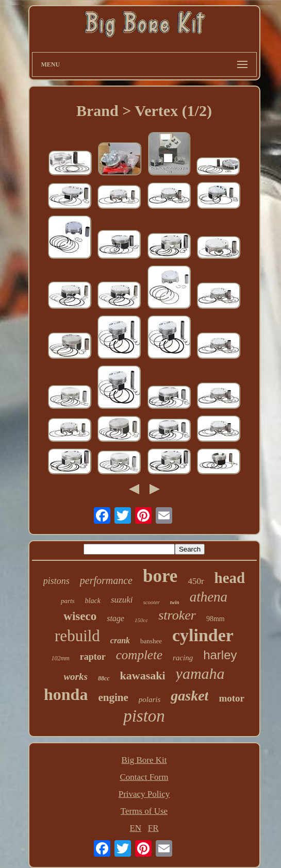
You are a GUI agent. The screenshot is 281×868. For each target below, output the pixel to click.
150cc (141, 620)
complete (139, 655)
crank (120, 640)
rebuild (77, 636)
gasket (189, 696)
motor (232, 698)
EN (135, 828)
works (75, 677)
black (93, 601)
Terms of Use (144, 811)
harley (220, 655)
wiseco (80, 616)
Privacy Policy (144, 794)
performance (106, 580)
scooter (151, 602)
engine (113, 697)
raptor (93, 657)
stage (115, 618)
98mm (216, 619)
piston (144, 716)
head (230, 578)
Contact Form (144, 777)
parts (68, 601)
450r (196, 581)
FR (153, 828)
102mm (60, 658)
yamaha (200, 673)
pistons (56, 581)
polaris (150, 699)
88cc (104, 678)
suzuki (122, 600)
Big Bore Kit (144, 760)
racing (183, 658)
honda (66, 694)
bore (160, 576)
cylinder (203, 635)
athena (209, 597)
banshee (151, 641)
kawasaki (143, 675)
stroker (177, 615)
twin (175, 602)
